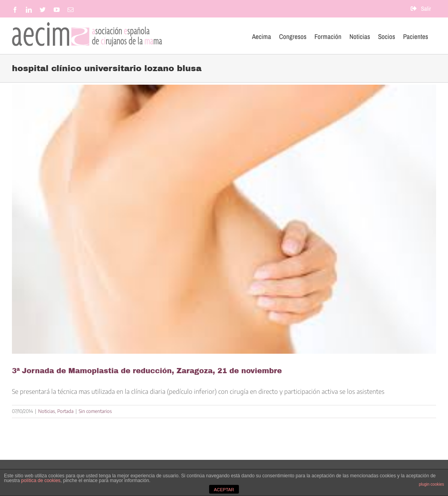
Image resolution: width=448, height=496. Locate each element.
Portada (65, 411)
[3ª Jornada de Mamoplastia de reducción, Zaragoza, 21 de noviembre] (224, 219)
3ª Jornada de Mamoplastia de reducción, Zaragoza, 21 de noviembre (147, 371)
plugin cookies (432, 484)
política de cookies (41, 480)
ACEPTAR (224, 490)
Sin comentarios (95, 411)
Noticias (47, 411)
